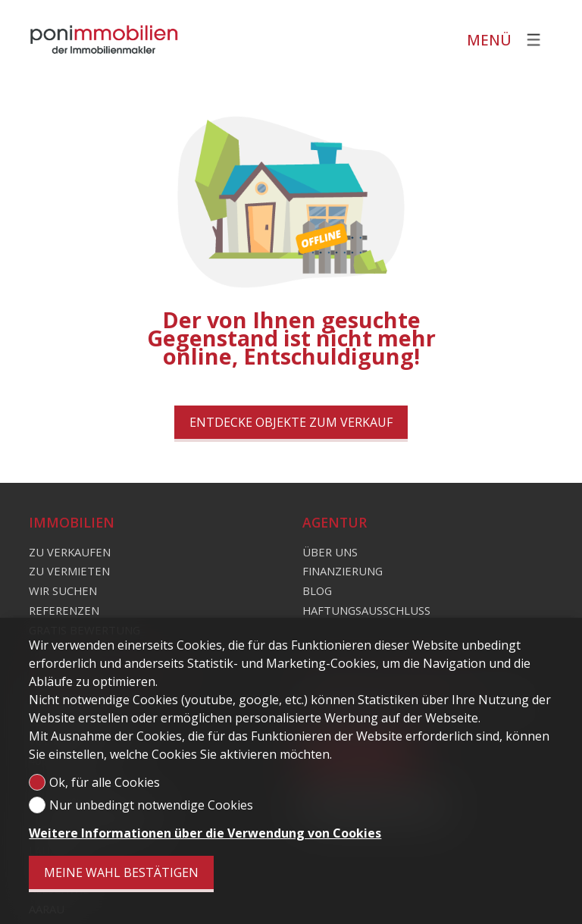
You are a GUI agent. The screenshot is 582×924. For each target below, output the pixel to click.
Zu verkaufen (70, 552)
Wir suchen (63, 590)
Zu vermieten (69, 571)
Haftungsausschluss (366, 610)
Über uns (330, 552)
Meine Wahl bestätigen (121, 872)
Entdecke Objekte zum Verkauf (291, 422)
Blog (317, 590)
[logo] (105, 39)
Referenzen (64, 610)
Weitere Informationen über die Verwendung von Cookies (205, 833)
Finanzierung (343, 571)
